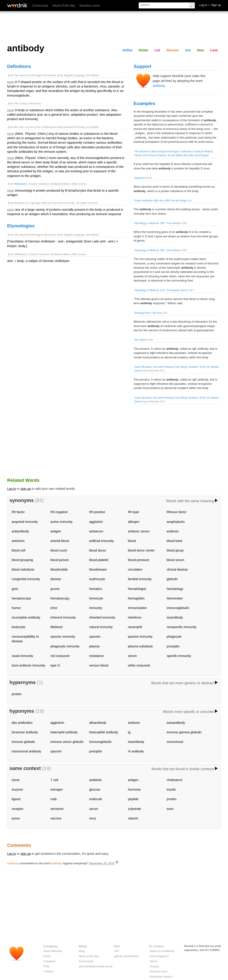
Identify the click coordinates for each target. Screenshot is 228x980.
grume (55, 589)
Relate (144, 50)
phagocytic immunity (65, 646)
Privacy (154, 966)
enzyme (17, 790)
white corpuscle (139, 665)
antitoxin (173, 531)
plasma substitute (140, 646)
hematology (175, 589)
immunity (96, 608)
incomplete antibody (26, 617)
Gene (16, 780)
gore (15, 589)
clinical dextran (177, 569)
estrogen (57, 790)
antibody (159, 86)
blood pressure (139, 560)
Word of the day (64, 6)
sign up (26, 489)
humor (16, 608)
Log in (11, 489)
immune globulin (23, 742)
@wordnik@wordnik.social (96, 966)
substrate (135, 809)
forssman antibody (25, 732)
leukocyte (19, 627)
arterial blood (60, 541)
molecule (96, 799)
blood (132, 541)
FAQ (46, 966)
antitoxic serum (139, 531)
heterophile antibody (104, 732)
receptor (18, 809)
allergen (134, 522)
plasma (94, 646)
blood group (175, 550)
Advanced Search (161, 977)
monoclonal (175, 742)
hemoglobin (136, 598)
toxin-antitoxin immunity (28, 665)
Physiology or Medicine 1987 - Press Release (158, 223)
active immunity (62, 522)
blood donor (98, 550)
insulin (171, 790)
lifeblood (57, 627)
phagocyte (174, 637)
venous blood (99, 665)
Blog (82, 951)
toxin (170, 809)
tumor (16, 818)
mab (54, 799)
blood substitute (23, 569)
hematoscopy (60, 598)
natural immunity (101, 627)
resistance (97, 656)
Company (50, 946)
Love (214, 50)
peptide (133, 799)
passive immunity (140, 637)
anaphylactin (176, 522)
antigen (56, 531)
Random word (90, 6)
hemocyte (96, 598)
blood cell (19, 550)
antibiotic (96, 780)
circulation (135, 569)
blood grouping (22, 560)
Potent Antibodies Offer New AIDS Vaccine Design (161, 200)
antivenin (18, 541)
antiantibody (20, 531)
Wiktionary (20, 184)
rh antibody (136, 751)
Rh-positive (97, 512)
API (117, 951)
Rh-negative (59, 512)
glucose (95, 790)
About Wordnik (53, 951)
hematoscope (21, 598)
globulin (172, 579)
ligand (16, 799)
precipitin (173, 646)
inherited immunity (102, 617)
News (83, 946)
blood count (59, 550)
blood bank (175, 541)
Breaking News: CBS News (148, 313)
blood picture (60, 560)
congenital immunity (26, 579)
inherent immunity (63, 617)
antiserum (96, 531)
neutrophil (135, 627)
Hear (200, 50)
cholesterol (175, 780)
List (157, 50)
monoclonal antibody (26, 751)
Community (40, 6)
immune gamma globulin (184, 732)
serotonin (57, 809)
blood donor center (141, 550)
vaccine (56, 818)
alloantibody (98, 723)
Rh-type (134, 512)
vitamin (133, 818)
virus (93, 818)
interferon (135, 617)
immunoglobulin (178, 608)
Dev (117, 946)
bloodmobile (59, 569)
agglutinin (96, 522)
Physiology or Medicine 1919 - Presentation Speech (161, 290)
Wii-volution (141, 340)
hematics (96, 589)
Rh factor (18, 512)
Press (47, 956)
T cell (54, 780)
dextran (56, 579)
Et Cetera (156, 946)
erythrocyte (97, 579)
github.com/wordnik (126, 956)
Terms (154, 961)
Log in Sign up (210, 5)
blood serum (176, 560)
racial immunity (22, 656)
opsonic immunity (63, 637)
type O (55, 665)
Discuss (173, 50)
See (188, 50)
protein (17, 694)
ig (129, 732)
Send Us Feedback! (162, 951)
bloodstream (98, 569)
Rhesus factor (177, 512)
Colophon (50, 961)
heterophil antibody (64, 732)
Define (128, 50)
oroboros (13, 863)
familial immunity (140, 579)
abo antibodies (22, 723)
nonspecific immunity (182, 627)
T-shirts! (49, 971)
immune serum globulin (67, 742)
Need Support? (159, 956)
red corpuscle (60, 656)
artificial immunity (102, 541)
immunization (137, 608)
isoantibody (175, 617)
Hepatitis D (140, 178)
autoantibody (176, 723)
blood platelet (99, 560)
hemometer (175, 598)
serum (132, 656)
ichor (54, 608)
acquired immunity (25, 522)
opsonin (95, 637)
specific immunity (179, 656)
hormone (134, 790)
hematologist (137, 589)
